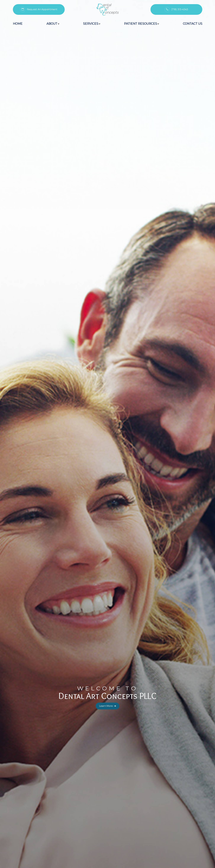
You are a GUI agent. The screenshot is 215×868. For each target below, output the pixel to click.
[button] (96, 800)
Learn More (108, 97)
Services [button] (92, 24)
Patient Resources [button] (141, 24)
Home (18, 24)
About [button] (53, 24)
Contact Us (193, 24)
